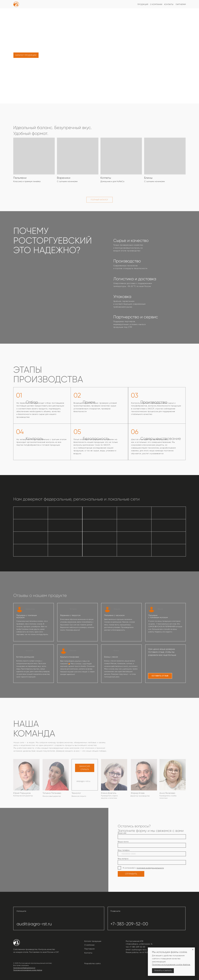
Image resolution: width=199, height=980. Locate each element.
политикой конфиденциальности (150, 868)
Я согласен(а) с (130, 868)
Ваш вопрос (123, 859)
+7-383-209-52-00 (129, 924)
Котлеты (106, 178)
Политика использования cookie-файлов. (171, 964)
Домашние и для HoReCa (112, 181)
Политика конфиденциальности (24, 968)
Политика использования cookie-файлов (28, 970)
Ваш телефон (124, 850)
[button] (160, 676)
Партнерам (89, 949)
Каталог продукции (93, 941)
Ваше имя (122, 833)
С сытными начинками (154, 181)
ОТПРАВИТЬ (131, 874)
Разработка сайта (92, 963)
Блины (148, 178)
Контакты (88, 953)
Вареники (64, 178)
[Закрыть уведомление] (193, 950)
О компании (89, 945)
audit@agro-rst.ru (34, 924)
